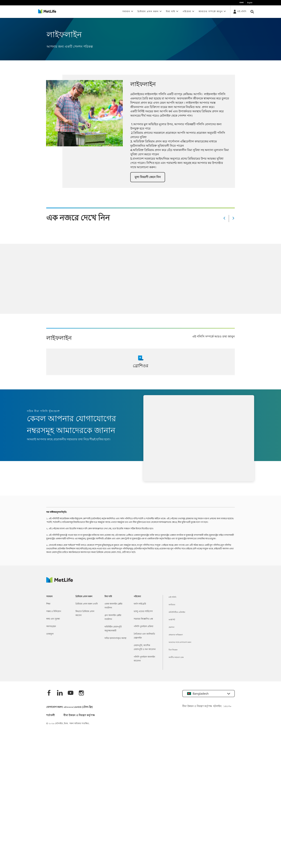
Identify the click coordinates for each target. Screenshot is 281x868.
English (250, 3)
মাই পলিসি (172, 597)
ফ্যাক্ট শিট (172, 620)
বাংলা (241, 3)
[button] (148, 177)
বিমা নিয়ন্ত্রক (173, 650)
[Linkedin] (60, 693)
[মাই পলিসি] (239, 11)
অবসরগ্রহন (51, 627)
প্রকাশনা (172, 627)
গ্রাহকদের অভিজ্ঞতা (176, 635)
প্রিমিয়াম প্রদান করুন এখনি (87, 604)
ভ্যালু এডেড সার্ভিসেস (143, 612)
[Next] (233, 218)
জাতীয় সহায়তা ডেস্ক (176, 657)
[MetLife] (60, 582)
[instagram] (81, 693)
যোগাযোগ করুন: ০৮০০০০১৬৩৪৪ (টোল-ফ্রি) (70, 707)
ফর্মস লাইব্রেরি (140, 604)
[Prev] (224, 218)
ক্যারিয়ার (172, 605)
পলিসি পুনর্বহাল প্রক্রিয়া (143, 627)
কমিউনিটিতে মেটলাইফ (177, 612)
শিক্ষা (48, 604)
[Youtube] (71, 693)
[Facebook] (49, 693)
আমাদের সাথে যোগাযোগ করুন (180, 642)
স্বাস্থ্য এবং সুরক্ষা (53, 619)
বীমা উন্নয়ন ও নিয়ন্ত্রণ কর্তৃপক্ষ (79, 715)
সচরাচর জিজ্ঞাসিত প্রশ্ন (143, 619)
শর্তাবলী (51, 715)
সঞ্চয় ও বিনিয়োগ (54, 612)
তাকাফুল (50, 634)
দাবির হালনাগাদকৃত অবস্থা (115, 638)
